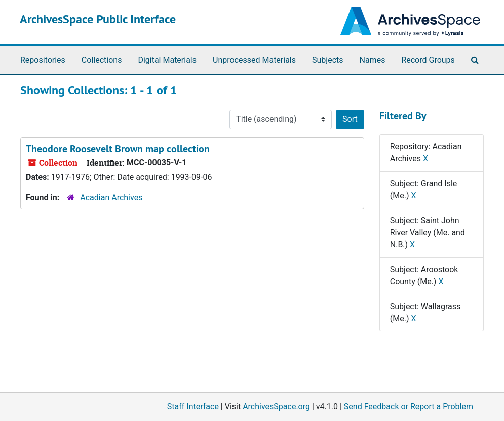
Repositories (43, 60)
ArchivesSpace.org (276, 407)
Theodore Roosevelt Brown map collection (118, 149)
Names (373, 60)
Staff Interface (193, 407)
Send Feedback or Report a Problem (409, 407)
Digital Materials (167, 60)
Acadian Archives (111, 198)
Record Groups (428, 60)
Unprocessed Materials (254, 60)
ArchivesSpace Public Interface (98, 19)
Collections (102, 60)
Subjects (327, 60)
